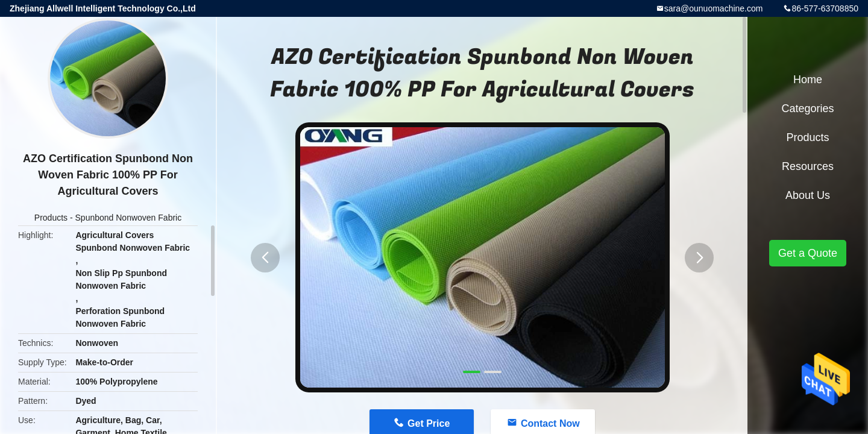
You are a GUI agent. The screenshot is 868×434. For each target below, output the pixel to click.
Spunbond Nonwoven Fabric (129, 218)
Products (51, 218)
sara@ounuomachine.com (714, 8)
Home (808, 80)
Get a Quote (808, 253)
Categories (807, 108)
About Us (808, 195)
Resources (808, 166)
